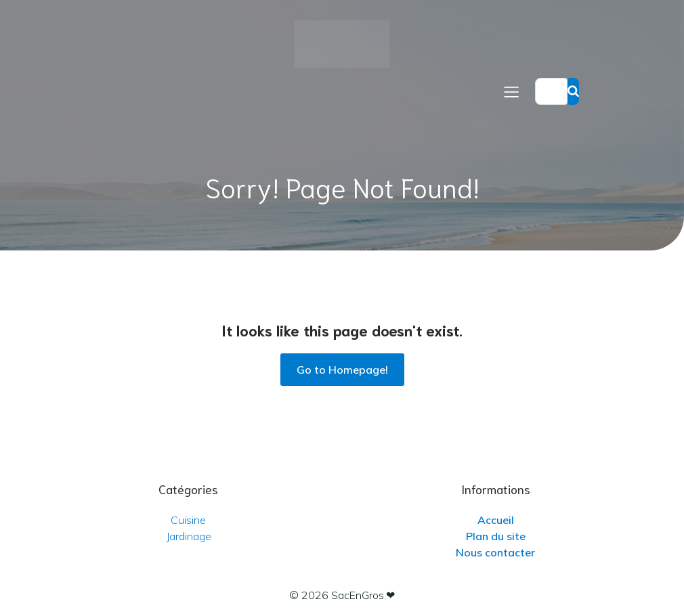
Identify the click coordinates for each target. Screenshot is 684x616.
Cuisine (188, 520)
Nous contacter (495, 552)
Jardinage (189, 536)
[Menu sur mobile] (511, 91)
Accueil (496, 520)
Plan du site (496, 536)
